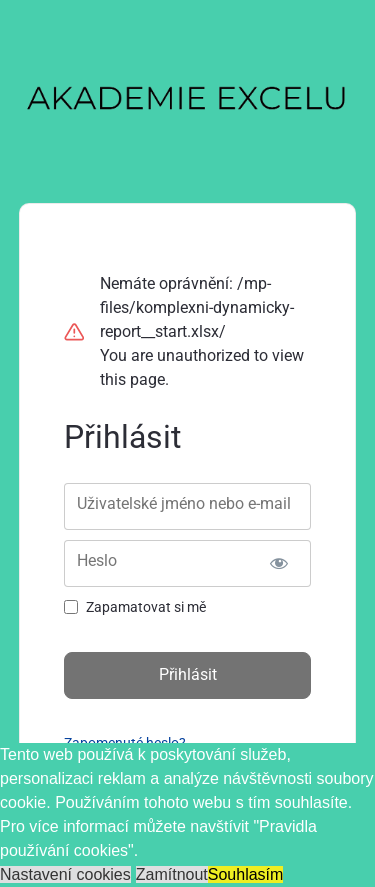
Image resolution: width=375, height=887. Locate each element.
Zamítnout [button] (172, 874)
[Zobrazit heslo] (278, 563)
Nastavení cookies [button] (65, 874)
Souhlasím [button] (246, 874)
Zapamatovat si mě (146, 607)
